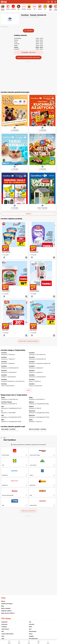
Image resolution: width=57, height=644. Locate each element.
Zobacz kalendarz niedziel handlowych (29, 57)
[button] (48, 2)
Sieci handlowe (10, 440)
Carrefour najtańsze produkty (11, 219)
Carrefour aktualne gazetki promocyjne (15, 92)
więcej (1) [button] (28, 214)
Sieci (5, 438)
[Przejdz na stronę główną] (4, 2)
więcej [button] (28, 390)
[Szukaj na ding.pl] (29, 642)
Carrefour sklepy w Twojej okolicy (13, 350)
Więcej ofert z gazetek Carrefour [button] (28, 341)
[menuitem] (9, 642)
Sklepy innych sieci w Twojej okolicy (14, 395)
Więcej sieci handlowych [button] (29, 511)
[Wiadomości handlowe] (38, 642)
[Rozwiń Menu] (48, 642)
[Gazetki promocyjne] (9, 642)
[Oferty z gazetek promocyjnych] (19, 642)
